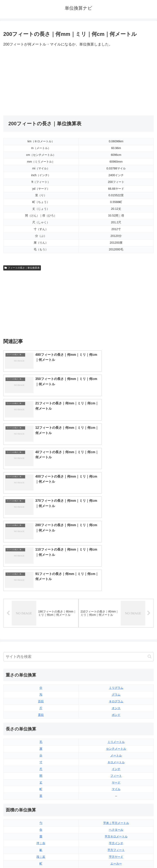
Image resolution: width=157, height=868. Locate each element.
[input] (78, 526)
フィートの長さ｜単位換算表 (22, 268)
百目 (41, 570)
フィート (116, 645)
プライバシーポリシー (117, 855)
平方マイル (116, 739)
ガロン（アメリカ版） (116, 807)
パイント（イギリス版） (116, 787)
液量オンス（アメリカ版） (116, 773)
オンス (116, 577)
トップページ (40, 855)
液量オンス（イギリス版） (116, 766)
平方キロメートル (116, 706)
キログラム (116, 570)
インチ (116, 638)
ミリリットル (41, 800)
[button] (150, 526)
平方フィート (116, 719)
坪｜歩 (41, 712)
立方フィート (116, 780)
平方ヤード (116, 726)
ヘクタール (116, 699)
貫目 (41, 584)
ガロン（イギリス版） (116, 800)
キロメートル (116, 631)
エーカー (116, 732)
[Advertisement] (41, 82)
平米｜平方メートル (116, 692)
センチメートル (116, 618)
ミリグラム (116, 557)
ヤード (116, 651)
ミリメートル (116, 611)
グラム (116, 564)
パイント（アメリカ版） (116, 793)
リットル (41, 807)
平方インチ (116, 712)
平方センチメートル (41, 739)
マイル (116, 658)
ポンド (116, 584)
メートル (116, 624)
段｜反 (41, 726)
